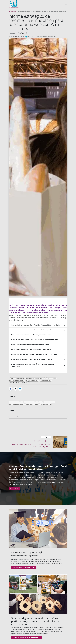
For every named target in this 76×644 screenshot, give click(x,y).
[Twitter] (15, 389)
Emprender (12, 12)
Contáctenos (14, 489)
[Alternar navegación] (66, 4)
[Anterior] (4, 478)
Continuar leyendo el (26, 638)
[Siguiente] (72, 478)
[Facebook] (11, 389)
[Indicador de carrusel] (35, 501)
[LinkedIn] (20, 389)
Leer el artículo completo (24, 567)
